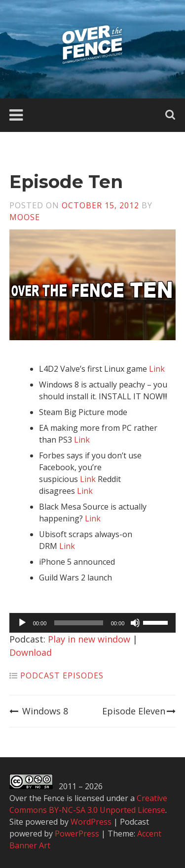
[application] (93, 623)
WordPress (91, 822)
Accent (149, 834)
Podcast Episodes (62, 675)
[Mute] (135, 623)
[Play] (22, 623)
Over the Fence (37, 798)
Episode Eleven (139, 711)
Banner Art (30, 845)
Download (31, 652)
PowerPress (77, 834)
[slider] (78, 623)
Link (157, 369)
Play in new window (89, 639)
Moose (25, 217)
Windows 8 (39, 711)
